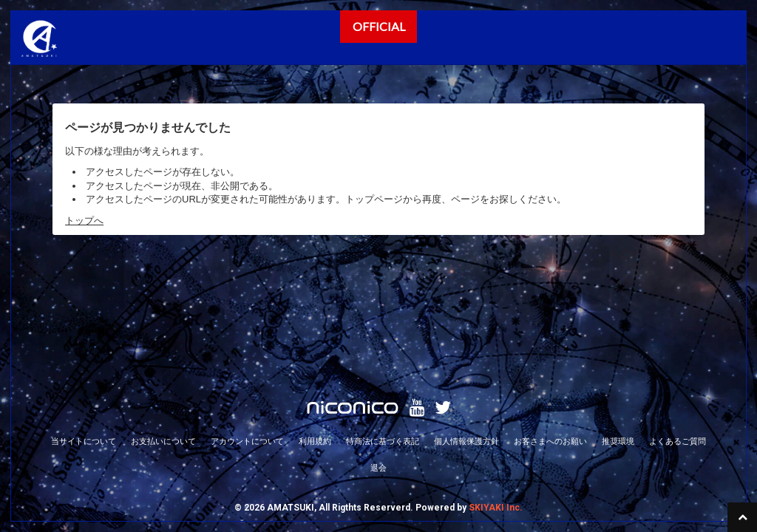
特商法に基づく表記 (383, 329)
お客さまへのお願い (550, 329)
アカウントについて (247, 329)
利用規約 (315, 329)
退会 (378, 355)
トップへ (84, 221)
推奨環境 (618, 329)
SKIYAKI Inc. (496, 395)
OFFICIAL (379, 26)
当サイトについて (84, 329)
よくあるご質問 (678, 329)
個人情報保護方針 (466, 329)
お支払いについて (163, 329)
